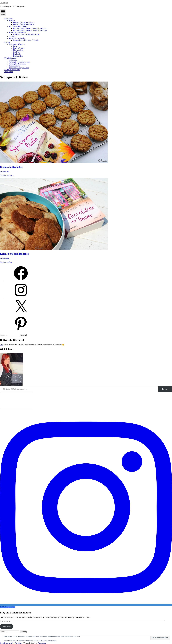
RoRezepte (4, 3)
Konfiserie (17, 54)
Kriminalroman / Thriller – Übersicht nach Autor (30, 28)
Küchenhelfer (18, 56)
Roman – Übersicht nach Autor (24, 22)
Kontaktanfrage (14, 66)
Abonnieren (165, 389)
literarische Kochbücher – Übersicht (26, 40)
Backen (16, 46)
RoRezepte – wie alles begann (19, 62)
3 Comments (4, 258)
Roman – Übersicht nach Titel (24, 24)
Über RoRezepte (10, 58)
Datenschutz (9, 72)
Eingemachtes (18, 50)
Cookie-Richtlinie (52, 640)
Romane (12, 21)
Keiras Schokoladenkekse (14, 254)
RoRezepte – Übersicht (17, 44)
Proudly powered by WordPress (11, 643)
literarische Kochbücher (17, 38)
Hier (2, 345)
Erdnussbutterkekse (11, 167)
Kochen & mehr (19, 48)
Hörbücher (13, 36)
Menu (3, 13)
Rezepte (7, 42)
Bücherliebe (9, 19)
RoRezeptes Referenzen (17, 64)
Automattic (42, 643)
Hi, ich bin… (13, 60)
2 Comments (4, 172)
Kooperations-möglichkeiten (19, 68)
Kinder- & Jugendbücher (17, 32)
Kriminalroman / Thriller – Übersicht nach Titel (30, 30)
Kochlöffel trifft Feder (12, 70)
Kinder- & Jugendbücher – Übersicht (26, 34)
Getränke (16, 52)
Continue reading (7, 175)
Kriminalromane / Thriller (18, 26)
